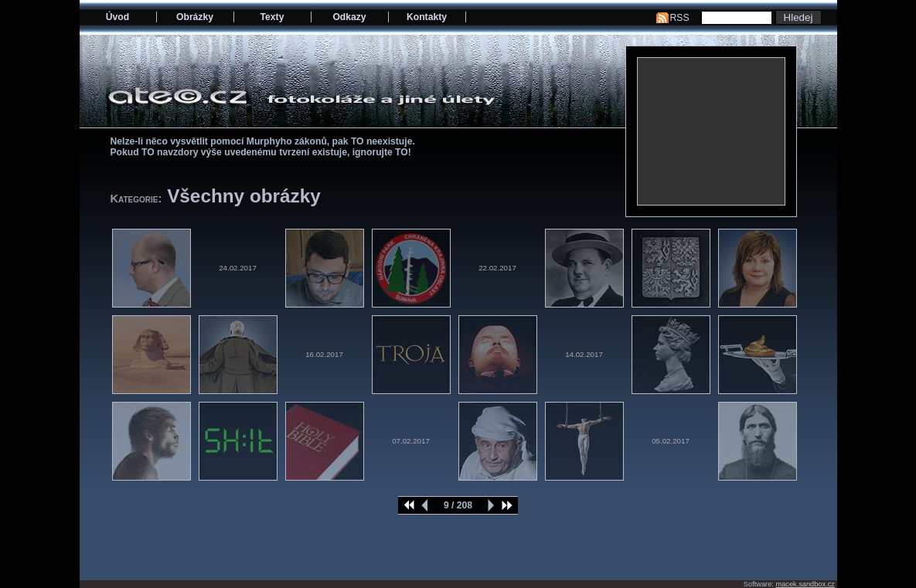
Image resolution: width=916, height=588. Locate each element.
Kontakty (427, 17)
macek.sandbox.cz (805, 584)
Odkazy (349, 17)
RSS (680, 18)
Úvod (117, 17)
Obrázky (195, 17)
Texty (272, 17)
